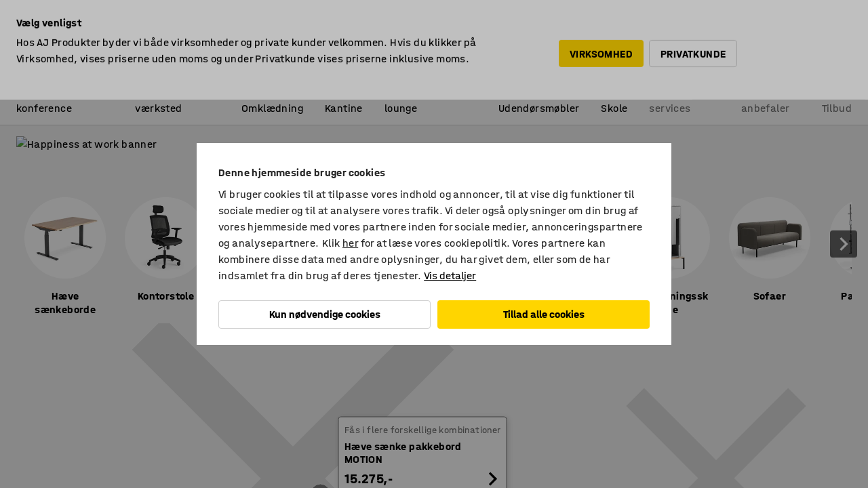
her (350, 243)
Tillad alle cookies (544, 314)
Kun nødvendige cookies (325, 314)
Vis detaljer (450, 276)
